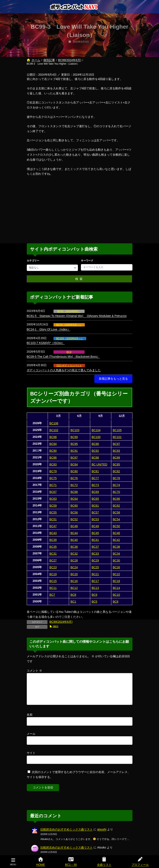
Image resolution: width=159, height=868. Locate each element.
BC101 (117, 437)
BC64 (74, 499)
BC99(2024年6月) (61, 622)
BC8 (73, 595)
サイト (31, 758)
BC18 (116, 581)
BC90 (53, 451)
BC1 (73, 602)
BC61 (95, 506)
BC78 (116, 478)
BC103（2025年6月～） (70, 339)
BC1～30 (71, 862)
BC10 (116, 595)
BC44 (74, 533)
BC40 (74, 540)
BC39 (53, 540)
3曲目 (56, 626)
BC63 (53, 499)
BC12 (74, 588)
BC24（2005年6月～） (69, 325)
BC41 (95, 540)
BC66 (116, 499)
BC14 (116, 588)
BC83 (53, 464)
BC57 (95, 512)
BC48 (74, 526)
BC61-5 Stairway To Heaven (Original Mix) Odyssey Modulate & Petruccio (77, 316)
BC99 (74, 437)
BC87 (74, 458)
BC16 (74, 581)
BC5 (94, 602)
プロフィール (140, 862)
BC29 (95, 560)
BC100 (96, 437)
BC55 (53, 512)
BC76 (74, 478)
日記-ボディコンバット (69, 366)
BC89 (116, 458)
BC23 (53, 567)
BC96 (95, 444)
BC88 (95, 458)
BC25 (95, 567)
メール (31, 739)
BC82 (116, 471)
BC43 (53, 533)
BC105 (117, 430)
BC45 (95, 533)
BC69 (95, 492)
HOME (41, 862)
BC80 (74, 471)
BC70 (116, 492)
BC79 (53, 471)
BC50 (116, 526)
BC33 (95, 554)
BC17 (95, 581)
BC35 (53, 547)
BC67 (53, 492)
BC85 (116, 464)
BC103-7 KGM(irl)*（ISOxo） (46, 343)
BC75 (53, 478)
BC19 (53, 574)
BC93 (116, 451)
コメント (34, 671)
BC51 (53, 519)
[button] (113, 379)
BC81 (95, 471)
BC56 (74, 512)
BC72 (74, 485)
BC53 (95, 519)
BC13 (95, 588)
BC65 (95, 499)
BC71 (53, 485)
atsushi (102, 834)
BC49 (95, 526)
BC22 (116, 574)
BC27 (53, 560)
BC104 (96, 430)
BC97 (116, 444)
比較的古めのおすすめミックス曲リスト (67, 834)
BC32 (74, 554)
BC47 (53, 526)
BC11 (53, 588)
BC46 (116, 533)
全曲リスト (104, 862)
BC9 (69, 352)
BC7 (52, 595)
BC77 (95, 478)
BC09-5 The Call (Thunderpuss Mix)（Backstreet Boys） (63, 357)
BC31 (53, 554)
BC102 (54, 430)
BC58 (116, 512)
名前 (30, 720)
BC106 (54, 423)
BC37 (95, 547)
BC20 (74, 574)
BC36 (74, 547)
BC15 (53, 581)
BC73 (95, 485)
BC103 (75, 430)
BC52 (74, 519)
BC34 (116, 554)
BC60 (74, 506)
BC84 (74, 464)
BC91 (74, 451)
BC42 (116, 540)
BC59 (53, 506)
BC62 (116, 506)
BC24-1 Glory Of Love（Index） (49, 329)
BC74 (116, 485)
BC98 (53, 437)
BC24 (74, 567)
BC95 (74, 444)
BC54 (116, 519)
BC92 (95, 451)
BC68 (74, 492)
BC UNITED (99, 464)
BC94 (53, 444)
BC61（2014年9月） (69, 311)
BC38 (116, 547)
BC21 (95, 574)
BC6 (116, 602)
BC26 (116, 567)
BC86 (53, 458)
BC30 (116, 560)
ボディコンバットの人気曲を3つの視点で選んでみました (64, 370)
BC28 (74, 560)
